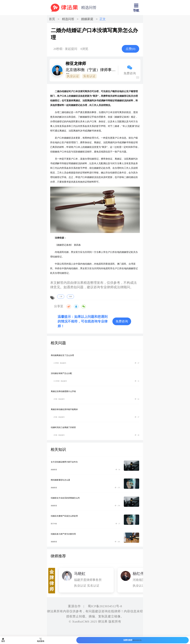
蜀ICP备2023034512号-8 (105, 606)
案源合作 (74, 606)
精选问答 (89, 7)
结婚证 (67, 112)
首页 (52, 19)
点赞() (130, 49)
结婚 (57, 122)
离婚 (62, 131)
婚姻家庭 (87, 19)
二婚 (62, 112)
